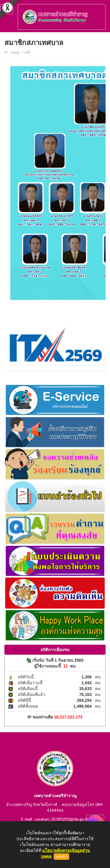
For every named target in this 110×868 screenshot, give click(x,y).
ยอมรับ (61, 857)
